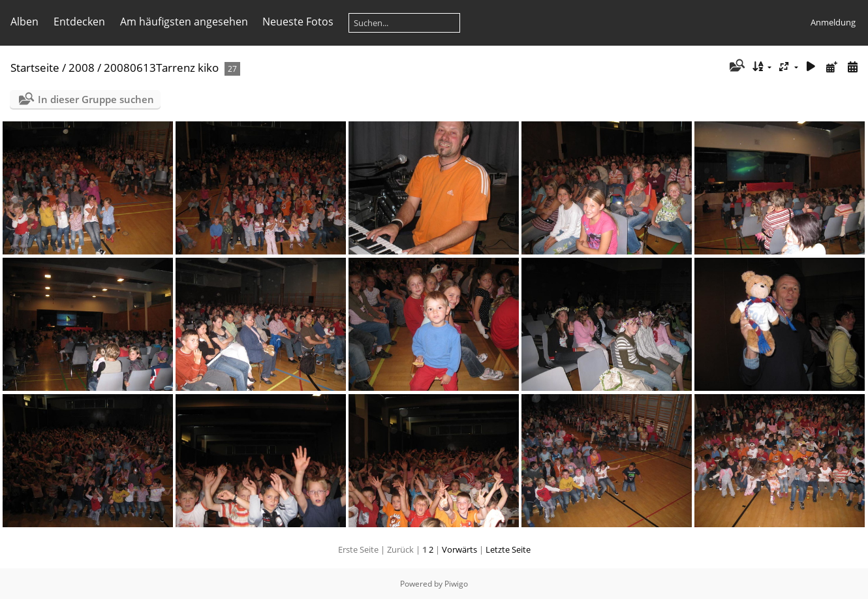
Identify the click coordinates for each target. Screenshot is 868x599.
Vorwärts (459, 549)
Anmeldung (833, 22)
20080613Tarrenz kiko (161, 68)
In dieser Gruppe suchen (96, 99)
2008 (82, 68)
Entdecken (79, 22)
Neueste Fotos (298, 22)
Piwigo (456, 584)
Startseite (35, 68)
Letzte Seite (508, 549)
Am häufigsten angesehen (184, 22)
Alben (24, 22)
